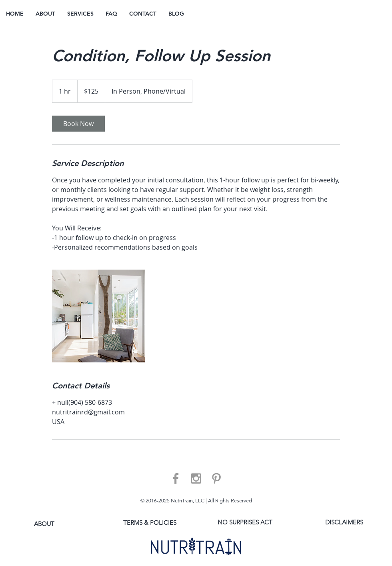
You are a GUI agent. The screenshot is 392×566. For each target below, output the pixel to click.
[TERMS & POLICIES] (150, 523)
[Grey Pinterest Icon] (216, 478)
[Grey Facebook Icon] (176, 478)
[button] (80, 14)
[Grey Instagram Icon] (196, 478)
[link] (78, 124)
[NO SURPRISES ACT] (245, 522)
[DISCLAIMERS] (344, 522)
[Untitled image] (98, 316)
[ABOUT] (44, 524)
